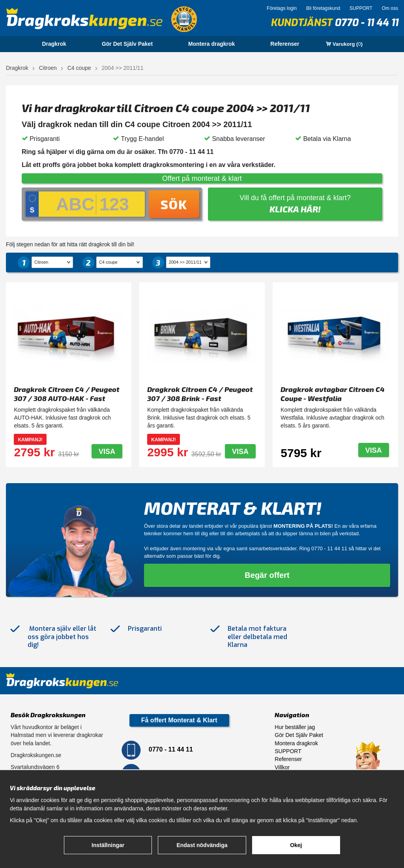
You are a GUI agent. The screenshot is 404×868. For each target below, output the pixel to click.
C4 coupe (79, 68)
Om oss (390, 8)
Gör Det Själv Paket (127, 44)
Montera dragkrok (211, 44)
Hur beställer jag (295, 727)
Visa (107, 452)
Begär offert (267, 575)
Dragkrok (54, 44)
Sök (174, 204)
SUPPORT (361, 8)
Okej (296, 845)
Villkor (282, 767)
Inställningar (108, 845)
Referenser (285, 44)
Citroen (48, 68)
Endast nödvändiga (202, 845)
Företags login (282, 8)
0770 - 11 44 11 (366, 23)
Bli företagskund (323, 8)
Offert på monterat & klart (202, 178)
